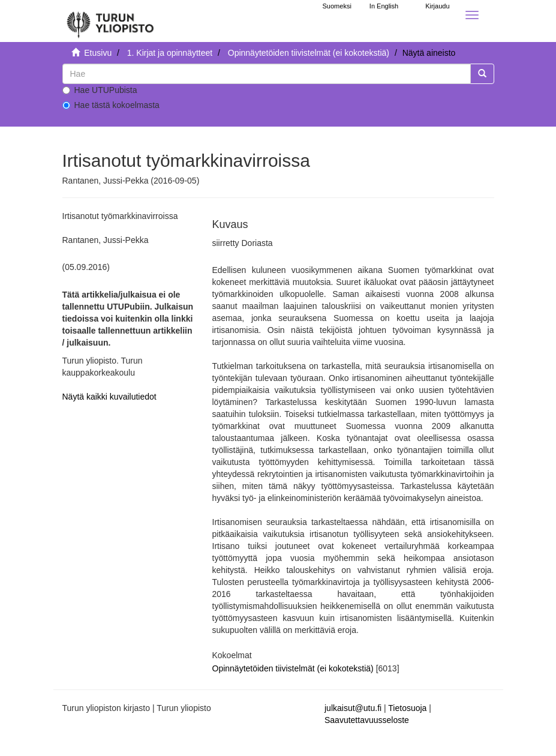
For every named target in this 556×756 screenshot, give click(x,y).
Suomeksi (337, 6)
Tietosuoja (407, 708)
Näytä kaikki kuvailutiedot (109, 397)
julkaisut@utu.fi (353, 708)
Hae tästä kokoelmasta (111, 105)
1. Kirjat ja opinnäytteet (170, 53)
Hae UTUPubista (100, 90)
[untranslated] (267, 74)
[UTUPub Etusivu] (110, 21)
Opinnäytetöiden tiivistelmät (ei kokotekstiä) (309, 53)
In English (384, 6)
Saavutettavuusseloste (367, 720)
